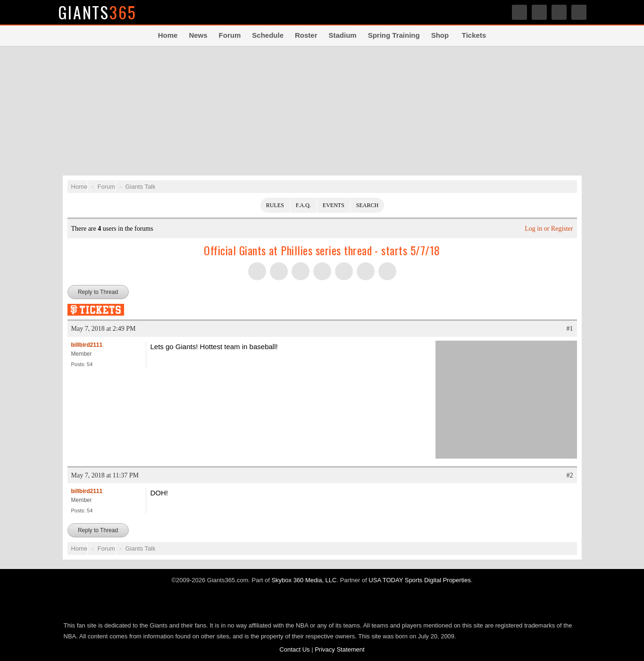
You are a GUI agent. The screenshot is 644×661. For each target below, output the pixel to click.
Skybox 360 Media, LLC (304, 580)
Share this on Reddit (366, 271)
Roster (306, 35)
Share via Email (387, 271)
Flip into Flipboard (344, 271)
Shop (440, 35)
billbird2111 (87, 345)
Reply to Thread (98, 292)
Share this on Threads (301, 271)
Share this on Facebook (279, 271)
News (198, 35)
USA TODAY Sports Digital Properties (420, 580)
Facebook (539, 12)
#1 (570, 329)
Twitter (519, 12)
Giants (98, 12)
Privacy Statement (340, 649)
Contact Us (294, 649)
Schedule (268, 35)
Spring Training (394, 35)
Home (168, 35)
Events (334, 205)
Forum (230, 35)
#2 (570, 475)
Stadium (342, 35)
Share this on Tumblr (322, 271)
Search (579, 12)
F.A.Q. (303, 205)
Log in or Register (549, 229)
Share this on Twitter (257, 271)
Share (559, 12)
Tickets (474, 35)
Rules (275, 205)
